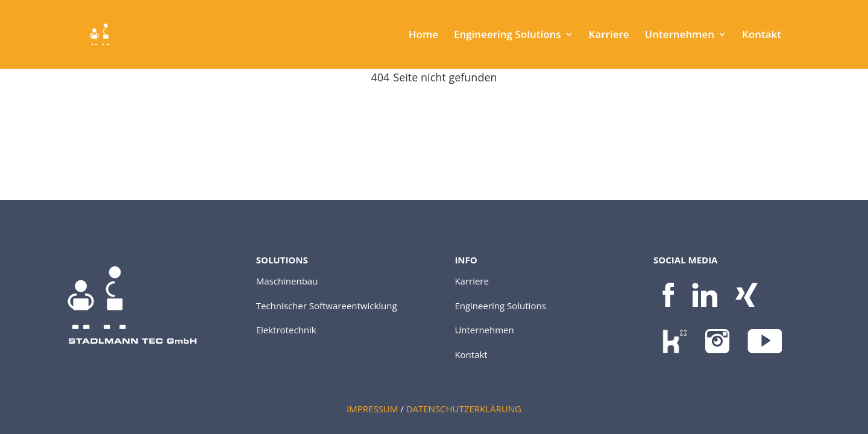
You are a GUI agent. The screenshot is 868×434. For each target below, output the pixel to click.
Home (423, 36)
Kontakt (762, 36)
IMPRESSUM (372, 409)
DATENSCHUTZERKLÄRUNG (464, 409)
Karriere (609, 36)
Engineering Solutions (508, 36)
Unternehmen (680, 36)
